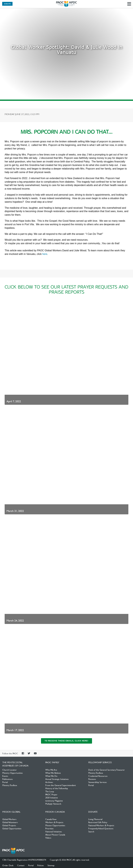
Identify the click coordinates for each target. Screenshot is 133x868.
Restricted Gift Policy (98, 822)
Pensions (92, 779)
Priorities (49, 828)
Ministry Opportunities (13, 773)
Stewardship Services (98, 782)
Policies (41, 865)
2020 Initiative (52, 797)
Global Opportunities (12, 828)
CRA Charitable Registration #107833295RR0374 (24, 860)
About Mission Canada (55, 835)
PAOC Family (52, 762)
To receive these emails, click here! (66, 741)
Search (91, 831)
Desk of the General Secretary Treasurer (107, 770)
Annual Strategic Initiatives (57, 779)
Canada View (51, 819)
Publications (8, 779)
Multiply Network (53, 804)
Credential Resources (98, 776)
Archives (49, 782)
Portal (5, 782)
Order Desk (8, 865)
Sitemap (51, 865)
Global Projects (9, 825)
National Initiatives (54, 831)
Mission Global (11, 812)
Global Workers (9, 819)
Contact (21, 865)
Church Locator (10, 770)
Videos (48, 838)
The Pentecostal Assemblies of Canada (66, 4)
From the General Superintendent (61, 785)
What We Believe (53, 773)
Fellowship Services (100, 762)
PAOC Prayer (51, 794)
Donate (7, 4)
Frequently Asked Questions (101, 828)
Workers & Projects (54, 822)
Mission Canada (55, 812)
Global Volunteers (10, 822)
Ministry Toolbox (10, 785)
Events (5, 776)
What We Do (51, 776)
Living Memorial (95, 819)
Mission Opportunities (55, 825)
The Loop (50, 791)
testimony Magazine (54, 801)
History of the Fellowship (57, 788)
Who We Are (51, 770)
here (45, 254)
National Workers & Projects (101, 825)
